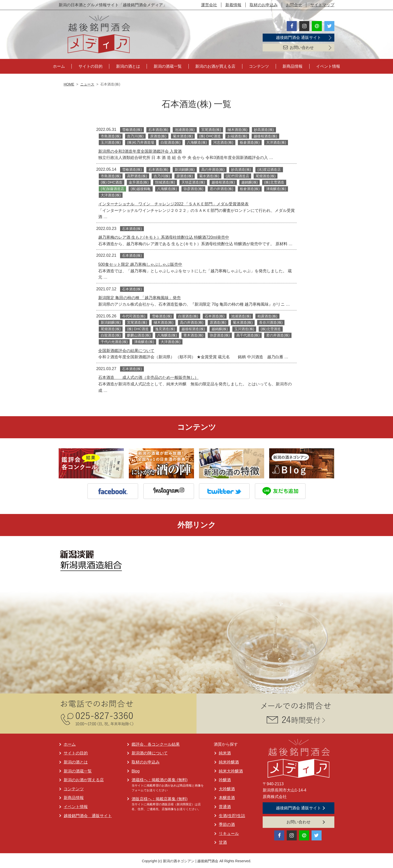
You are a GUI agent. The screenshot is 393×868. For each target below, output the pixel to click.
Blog (136, 770)
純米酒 (225, 752)
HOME (69, 83)
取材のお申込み (264, 5)
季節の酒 (227, 824)
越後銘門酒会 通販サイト (299, 37)
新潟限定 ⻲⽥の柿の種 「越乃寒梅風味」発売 (139, 297)
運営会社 (209, 5)
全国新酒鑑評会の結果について (126, 350)
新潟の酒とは (128, 66)
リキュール (229, 833)
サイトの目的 (90, 66)
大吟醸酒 (227, 788)
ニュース (87, 83)
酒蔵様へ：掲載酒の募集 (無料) (160, 779)
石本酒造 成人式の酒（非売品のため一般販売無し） (148, 377)
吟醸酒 (225, 779)
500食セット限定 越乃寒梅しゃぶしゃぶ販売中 (140, 264)
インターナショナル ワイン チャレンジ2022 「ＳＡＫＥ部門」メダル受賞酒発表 (173, 203)
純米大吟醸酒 (231, 770)
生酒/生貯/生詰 (232, 815)
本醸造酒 (227, 797)
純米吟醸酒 (229, 761)
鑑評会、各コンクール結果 (156, 743)
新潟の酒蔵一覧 (168, 66)
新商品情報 (292, 66)
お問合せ (294, 5)
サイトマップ (322, 5)
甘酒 (223, 842)
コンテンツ (259, 66)
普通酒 (225, 806)
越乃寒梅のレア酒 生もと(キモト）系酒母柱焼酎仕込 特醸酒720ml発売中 (164, 237)
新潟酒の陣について (150, 752)
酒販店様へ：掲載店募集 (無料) (160, 798)
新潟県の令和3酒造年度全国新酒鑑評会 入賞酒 (140, 150)
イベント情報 (328, 66)
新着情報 (233, 5)
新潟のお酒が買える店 (215, 66)
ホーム (59, 66)
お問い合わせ (299, 47)
